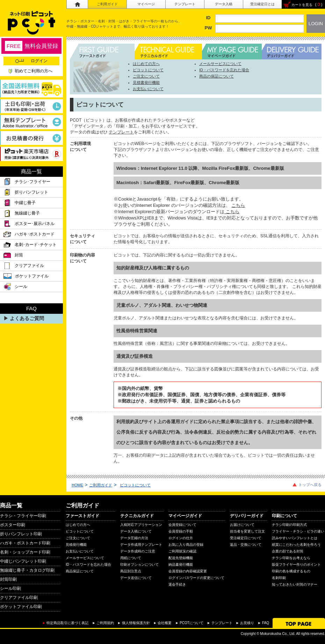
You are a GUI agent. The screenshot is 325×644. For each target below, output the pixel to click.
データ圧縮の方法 (134, 538)
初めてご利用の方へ (34, 71)
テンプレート (185, 4)
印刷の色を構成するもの (291, 571)
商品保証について (80, 571)
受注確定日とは (262, 4)
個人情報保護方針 (136, 623)
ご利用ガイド (107, 4)
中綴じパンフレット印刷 (23, 561)
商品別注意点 (131, 571)
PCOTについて (192, 623)
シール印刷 (10, 588)
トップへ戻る (310, 485)
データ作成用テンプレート (141, 545)
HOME (77, 485)
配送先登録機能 (181, 558)
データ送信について (136, 578)
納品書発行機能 (181, 565)
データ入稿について (136, 531)
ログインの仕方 (181, 538)
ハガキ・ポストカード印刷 (25, 543)
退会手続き (177, 584)
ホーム (77, 4)
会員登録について (182, 525)
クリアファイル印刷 (19, 598)
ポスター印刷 (13, 525)
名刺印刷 (279, 578)
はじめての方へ (146, 64)
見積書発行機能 (146, 82)
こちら (238, 205)
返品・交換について (246, 545)
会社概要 (165, 623)
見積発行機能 (76, 545)
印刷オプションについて (139, 565)
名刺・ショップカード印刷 (25, 552)
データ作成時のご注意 (138, 551)
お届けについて (242, 525)
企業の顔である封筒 (288, 551)
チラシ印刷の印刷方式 (289, 525)
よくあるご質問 (27, 318)
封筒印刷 (8, 579)
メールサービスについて (220, 64)
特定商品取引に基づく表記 (67, 623)
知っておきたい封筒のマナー (295, 584)
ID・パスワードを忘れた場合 (224, 70)
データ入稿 (224, 4)
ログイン (31, 61)
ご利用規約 (105, 623)
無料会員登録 (31, 46)
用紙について (131, 558)
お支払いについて (148, 89)
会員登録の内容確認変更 (188, 571)
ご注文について (146, 76)
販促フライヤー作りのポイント (296, 565)
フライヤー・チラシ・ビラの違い (298, 531)
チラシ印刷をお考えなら (291, 558)
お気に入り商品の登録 (186, 545)
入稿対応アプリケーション (141, 525)
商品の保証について (216, 76)
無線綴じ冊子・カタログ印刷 (27, 570)
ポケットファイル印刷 (21, 607)
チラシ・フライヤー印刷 (23, 516)
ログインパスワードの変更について (196, 578)
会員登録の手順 (181, 531)
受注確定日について (246, 538)
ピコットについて (148, 70)
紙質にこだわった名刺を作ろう (296, 545)
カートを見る (302, 5)
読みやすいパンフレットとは (295, 538)
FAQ (266, 623)
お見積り (247, 623)
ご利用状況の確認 (182, 551)
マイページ (146, 4)
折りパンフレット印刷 (21, 534)
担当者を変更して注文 (247, 531)
